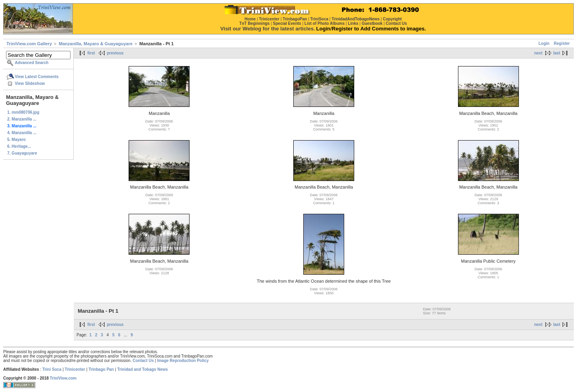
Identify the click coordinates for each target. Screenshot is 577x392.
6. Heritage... (19, 146)
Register (562, 43)
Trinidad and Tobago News (142, 369)
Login (544, 43)
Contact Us (143, 361)
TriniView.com (63, 378)
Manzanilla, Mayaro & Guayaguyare (96, 44)
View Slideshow (30, 83)
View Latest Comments (37, 77)
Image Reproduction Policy (183, 361)
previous (115, 53)
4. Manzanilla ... (22, 133)
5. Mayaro (16, 140)
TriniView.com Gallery (29, 44)
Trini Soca (52, 369)
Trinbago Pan (101, 369)
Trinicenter (75, 369)
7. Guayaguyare (22, 153)
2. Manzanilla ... (22, 119)
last (557, 53)
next (538, 53)
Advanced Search (32, 63)
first (91, 53)
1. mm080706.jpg (23, 112)
